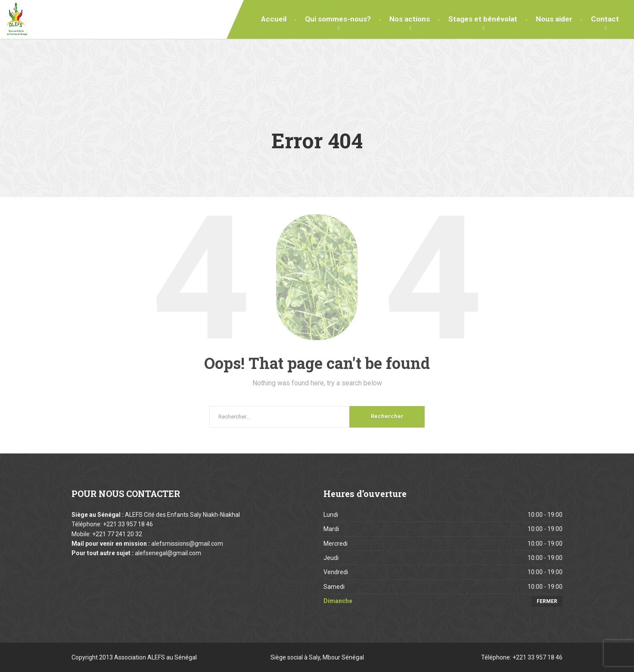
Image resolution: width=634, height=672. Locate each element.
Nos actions (410, 19)
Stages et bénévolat (483, 19)
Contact (605, 19)
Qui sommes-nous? (338, 19)
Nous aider (554, 19)
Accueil (274, 19)
